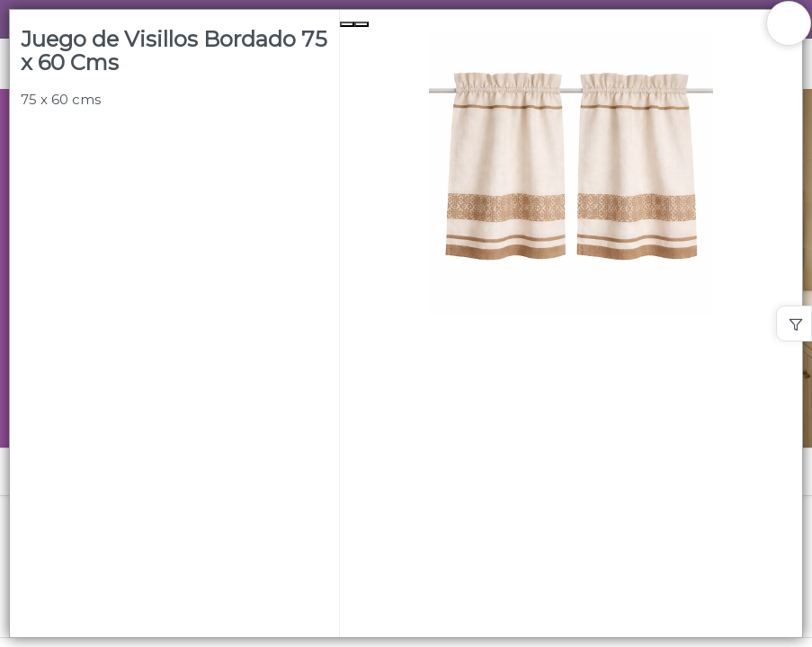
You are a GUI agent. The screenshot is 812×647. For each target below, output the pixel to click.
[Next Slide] (361, 24)
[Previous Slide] (347, 24)
